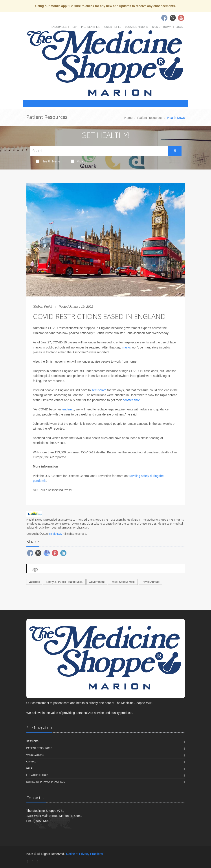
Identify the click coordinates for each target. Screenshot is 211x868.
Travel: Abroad (150, 582)
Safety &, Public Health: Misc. (64, 582)
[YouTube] (38, 862)
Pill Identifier (91, 27)
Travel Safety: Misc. (123, 582)
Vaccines (34, 582)
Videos (79, 161)
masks (126, 347)
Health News (48, 161)
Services (32, 741)
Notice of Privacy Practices (46, 782)
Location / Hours (136, 27)
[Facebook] (28, 862)
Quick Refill (113, 27)
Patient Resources (150, 118)
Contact (32, 762)
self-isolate (99, 390)
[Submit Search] (175, 151)
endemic (68, 409)
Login (179, 27)
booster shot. (131, 400)
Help (74, 27)
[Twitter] (33, 862)
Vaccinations (35, 755)
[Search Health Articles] (99, 151)
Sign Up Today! (162, 27)
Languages (59, 27)
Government (97, 582)
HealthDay (56, 534)
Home (128, 118)
